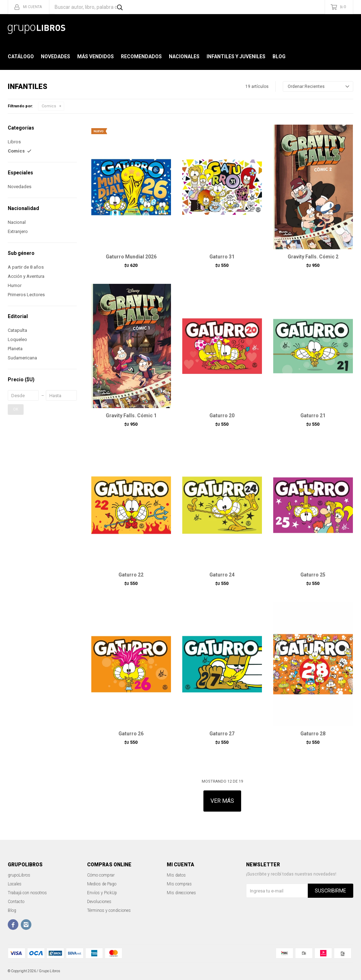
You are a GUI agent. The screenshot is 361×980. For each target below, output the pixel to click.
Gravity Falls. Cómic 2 (313, 257)
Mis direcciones (181, 893)
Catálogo (21, 56)
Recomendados (141, 56)
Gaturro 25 (313, 575)
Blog (279, 56)
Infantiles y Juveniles (236, 56)
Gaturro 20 (222, 416)
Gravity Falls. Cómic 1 (131, 416)
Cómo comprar (101, 875)
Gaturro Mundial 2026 (131, 257)
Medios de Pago (102, 884)
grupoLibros (19, 875)
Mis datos (176, 875)
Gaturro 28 (313, 734)
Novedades (56, 56)
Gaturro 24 (222, 575)
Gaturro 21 (313, 416)
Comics (49, 106)
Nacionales (184, 56)
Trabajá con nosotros (27, 893)
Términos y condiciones (109, 910)
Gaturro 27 (222, 734)
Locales (15, 884)
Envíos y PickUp (102, 893)
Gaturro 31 (222, 257)
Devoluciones (99, 902)
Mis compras (179, 884)
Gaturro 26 (131, 734)
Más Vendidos (96, 56)
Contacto (16, 902)
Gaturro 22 (131, 575)
